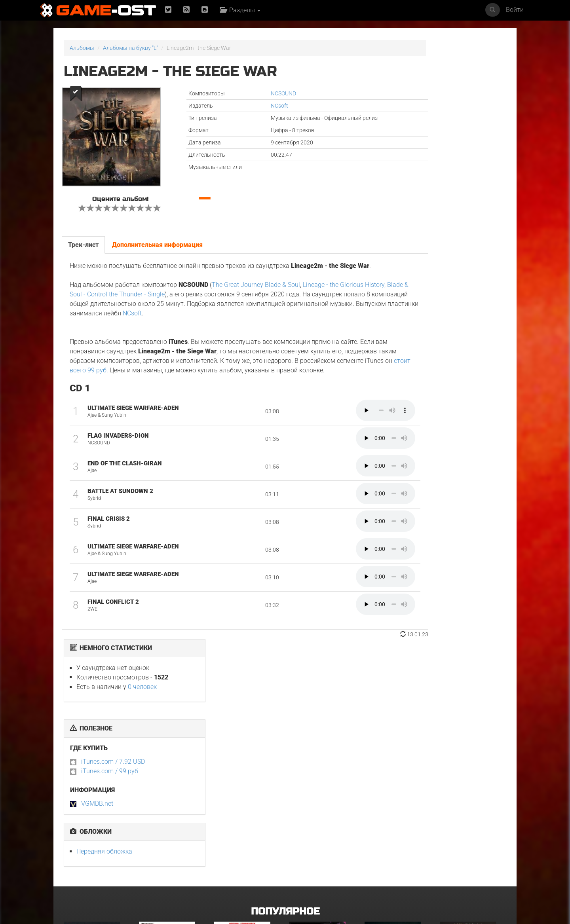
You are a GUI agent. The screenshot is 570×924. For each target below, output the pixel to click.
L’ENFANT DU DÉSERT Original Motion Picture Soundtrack (170, 775)
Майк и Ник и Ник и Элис (245, 770)
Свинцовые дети (236, 849)
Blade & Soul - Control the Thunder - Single (175, 300)
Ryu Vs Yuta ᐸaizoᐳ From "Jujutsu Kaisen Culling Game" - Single (321, 775)
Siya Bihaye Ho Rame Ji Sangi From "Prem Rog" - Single (395, 854)
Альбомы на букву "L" (130, 48)
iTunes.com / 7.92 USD (414, 162)
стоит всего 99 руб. (265, 386)
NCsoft (240, 106)
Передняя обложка (405, 252)
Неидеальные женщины (471, 770)
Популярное (285, 698)
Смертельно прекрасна (395, 770)
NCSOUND (244, 93)
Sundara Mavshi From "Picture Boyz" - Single (469, 851)
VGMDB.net (398, 204)
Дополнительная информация (157, 241)
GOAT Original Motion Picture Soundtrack (91, 851)
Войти (515, 10)
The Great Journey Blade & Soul (255, 291)
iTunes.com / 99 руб (410, 172)
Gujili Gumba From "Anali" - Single (322, 851)
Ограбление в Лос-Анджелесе (162, 851)
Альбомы (82, 48)
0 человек (443, 88)
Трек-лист (83, 241)
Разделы (243, 10)
